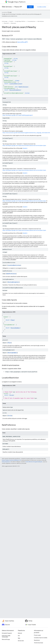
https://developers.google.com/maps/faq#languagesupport (18, 115)
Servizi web (21, 641)
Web (19, 638)
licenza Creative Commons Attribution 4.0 (11, 460)
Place (13, 320)
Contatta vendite (42, 7)
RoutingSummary (15, 328)
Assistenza (37, 640)
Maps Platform (17, 2)
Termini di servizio (39, 643)
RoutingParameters (15, 90)
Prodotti (11, 21)
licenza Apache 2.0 (6, 462)
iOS (19, 636)
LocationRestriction (16, 84)
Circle (12, 395)
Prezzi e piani (37, 635)
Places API (18, 7)
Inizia (30, 7)
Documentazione (31, 21)
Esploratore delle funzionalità (6, 636)
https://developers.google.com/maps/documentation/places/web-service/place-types (24, 145)
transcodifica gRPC (23, 42)
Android (20, 633)
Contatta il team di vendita (41, 638)
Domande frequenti (7, 633)
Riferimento (13, 23)
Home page (5, 21)
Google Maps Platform (20, 21)
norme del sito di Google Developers (34, 462)
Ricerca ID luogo (6, 639)
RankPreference (23, 87)
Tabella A (25, 148)
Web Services (7, 7)
